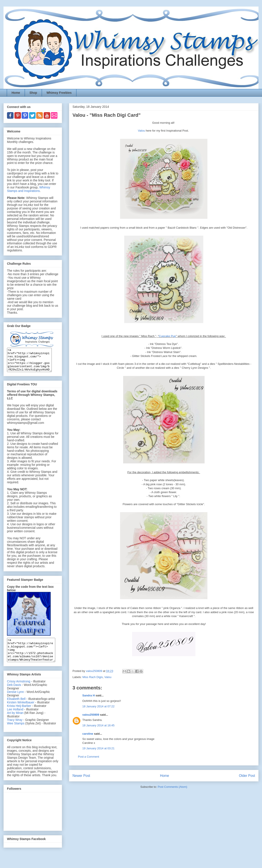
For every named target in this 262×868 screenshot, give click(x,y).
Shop (33, 93)
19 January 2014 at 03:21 (98, 748)
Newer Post (81, 776)
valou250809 (91, 715)
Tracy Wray (15, 729)
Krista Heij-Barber (19, 715)
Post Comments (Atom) (172, 787)
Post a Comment (89, 757)
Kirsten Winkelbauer (21, 711)
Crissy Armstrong (19, 691)
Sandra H (89, 695)
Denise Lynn (15, 701)
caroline (88, 734)
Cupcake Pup (167, 336)
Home (16, 93)
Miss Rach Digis (93, 677)
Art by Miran (15, 722)
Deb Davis (14, 694)
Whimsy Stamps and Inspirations (29, 189)
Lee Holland (15, 718)
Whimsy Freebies (59, 93)
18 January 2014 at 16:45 (98, 725)
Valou (142, 131)
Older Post (247, 776)
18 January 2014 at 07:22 (98, 706)
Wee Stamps (16, 732)
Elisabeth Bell (16, 708)
